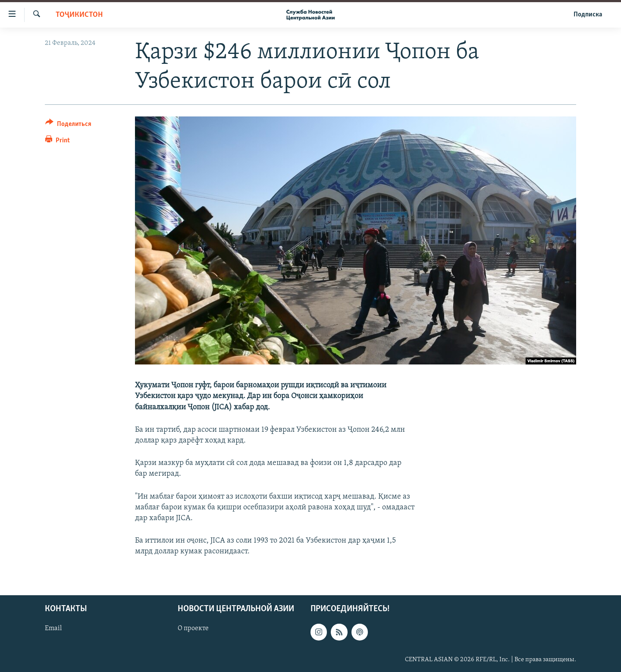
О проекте (193, 628)
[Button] (68, 125)
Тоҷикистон (79, 15)
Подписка (588, 15)
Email (53, 628)
